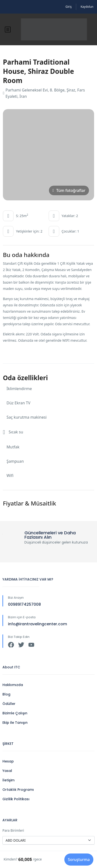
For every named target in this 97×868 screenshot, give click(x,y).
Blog (6, 694)
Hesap (8, 761)
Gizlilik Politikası (16, 799)
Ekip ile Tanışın (15, 723)
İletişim (8, 780)
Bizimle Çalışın (15, 713)
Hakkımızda (13, 685)
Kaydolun (87, 7)
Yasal (7, 771)
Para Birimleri (13, 830)
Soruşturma (79, 860)
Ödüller (9, 704)
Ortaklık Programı (18, 790)
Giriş (69, 7)
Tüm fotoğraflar (69, 190)
